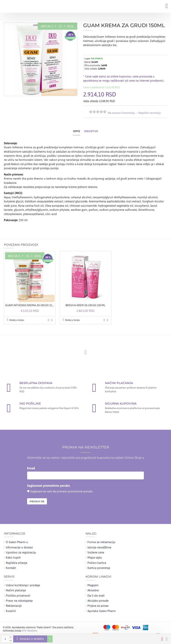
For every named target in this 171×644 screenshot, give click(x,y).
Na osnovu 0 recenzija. (122, 113)
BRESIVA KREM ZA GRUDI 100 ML (85, 305)
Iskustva (91, 131)
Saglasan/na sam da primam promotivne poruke (61, 491)
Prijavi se (37, 501)
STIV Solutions (30, 631)
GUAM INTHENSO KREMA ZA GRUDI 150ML (30, 305)
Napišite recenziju (150, 113)
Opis (77, 131)
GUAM (95, 62)
